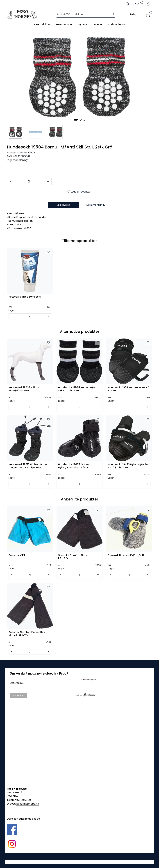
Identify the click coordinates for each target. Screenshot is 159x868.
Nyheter (83, 24)
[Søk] (84, 14)
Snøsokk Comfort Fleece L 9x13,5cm (74, 557)
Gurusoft (80, 862)
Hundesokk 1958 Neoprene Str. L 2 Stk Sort (129, 389)
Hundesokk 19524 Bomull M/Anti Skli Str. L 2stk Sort (78, 389)
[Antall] (29, 182)
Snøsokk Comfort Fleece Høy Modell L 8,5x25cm (27, 634)
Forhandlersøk (117, 24)
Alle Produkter (42, 24)
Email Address (18, 683)
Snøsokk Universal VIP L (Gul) (126, 555)
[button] (76, 120)
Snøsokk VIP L (17, 555)
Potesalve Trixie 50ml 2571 (25, 297)
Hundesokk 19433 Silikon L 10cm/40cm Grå (25, 389)
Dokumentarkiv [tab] (96, 205)
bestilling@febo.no (28, 804)
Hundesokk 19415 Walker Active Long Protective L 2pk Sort (28, 466)
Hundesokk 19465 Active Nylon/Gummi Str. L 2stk (73, 466)
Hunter (98, 24)
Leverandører (64, 24)
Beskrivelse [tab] (63, 205)
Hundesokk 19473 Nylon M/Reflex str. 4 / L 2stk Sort (128, 466)
